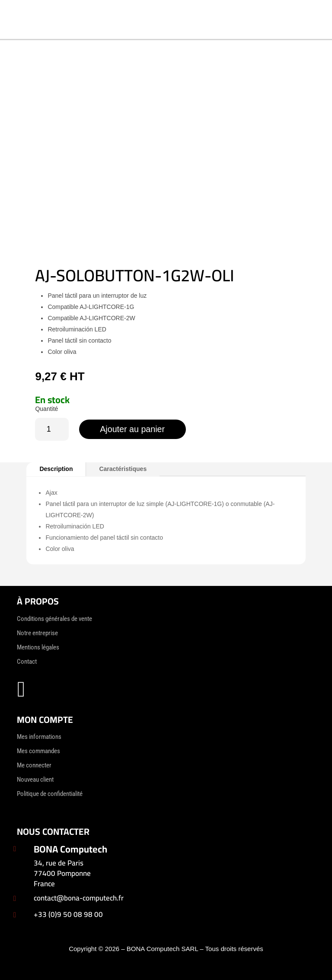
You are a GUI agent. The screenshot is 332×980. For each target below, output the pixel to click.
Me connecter (34, 765)
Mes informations (39, 737)
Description (56, 469)
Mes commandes (38, 751)
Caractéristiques (123, 469)
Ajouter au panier (134, 429)
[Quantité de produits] (52, 429)
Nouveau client (35, 780)
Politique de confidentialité (50, 794)
